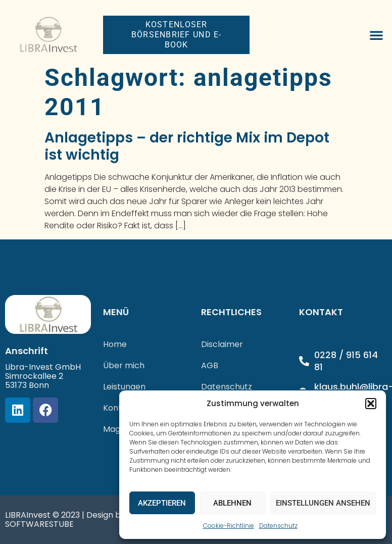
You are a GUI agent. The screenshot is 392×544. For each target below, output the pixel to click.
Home (115, 344)
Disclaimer (222, 344)
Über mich (124, 365)
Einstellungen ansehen (323, 503)
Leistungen (124, 387)
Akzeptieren (162, 503)
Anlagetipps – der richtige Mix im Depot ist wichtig (187, 146)
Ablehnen (232, 503)
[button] (371, 404)
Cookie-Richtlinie (229, 526)
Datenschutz (278, 526)
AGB (210, 365)
